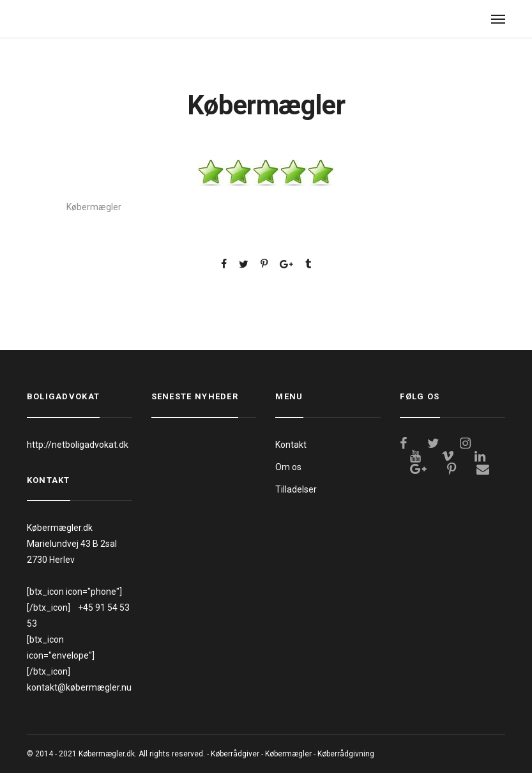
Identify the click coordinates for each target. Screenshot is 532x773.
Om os (288, 467)
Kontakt (291, 445)
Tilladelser (296, 489)
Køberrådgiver (235, 754)
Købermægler (288, 754)
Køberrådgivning (346, 754)
